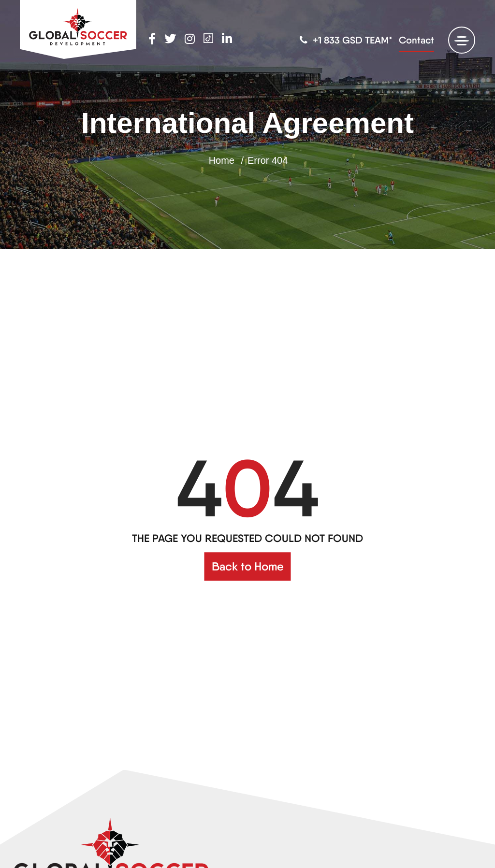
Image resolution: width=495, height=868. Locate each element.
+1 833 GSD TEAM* (346, 40)
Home (222, 160)
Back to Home (248, 566)
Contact (416, 40)
